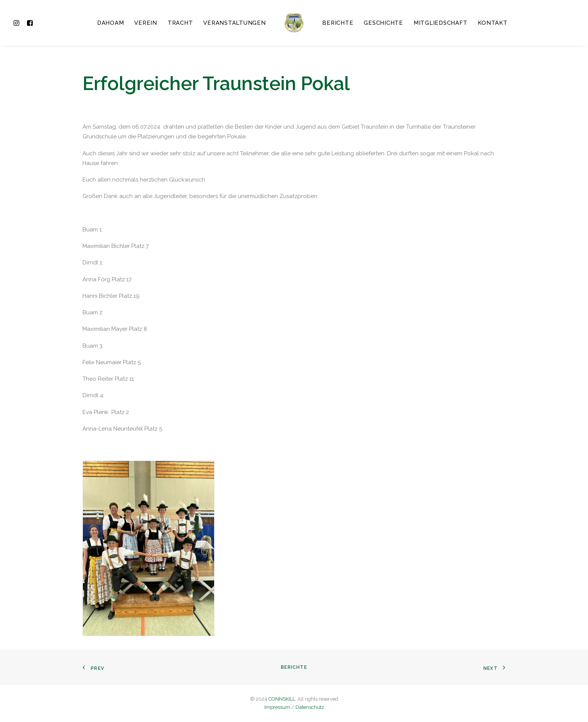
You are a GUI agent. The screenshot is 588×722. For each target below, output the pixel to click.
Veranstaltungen (234, 23)
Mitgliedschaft (441, 23)
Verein (146, 23)
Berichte (338, 23)
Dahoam (111, 23)
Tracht (180, 23)
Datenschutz (310, 707)
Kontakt (493, 23)
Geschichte (383, 23)
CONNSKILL (282, 699)
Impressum (277, 707)
